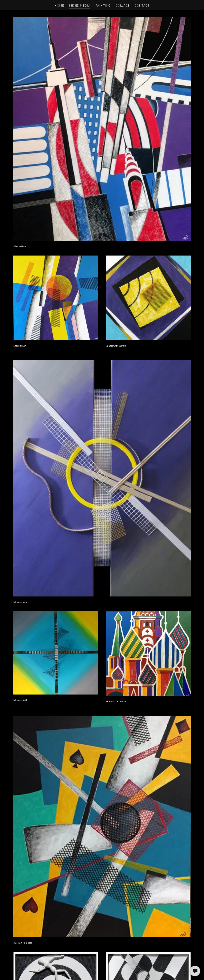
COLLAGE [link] (123, 5)
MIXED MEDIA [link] (80, 5)
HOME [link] (59, 5)
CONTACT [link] (142, 5)
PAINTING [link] (103, 5)
